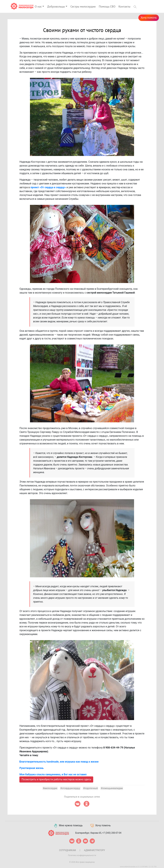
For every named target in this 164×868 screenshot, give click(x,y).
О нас (38, 7)
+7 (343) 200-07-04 (112, 833)
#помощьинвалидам (112, 788)
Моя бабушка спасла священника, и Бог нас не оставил (53, 774)
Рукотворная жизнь (31, 768)
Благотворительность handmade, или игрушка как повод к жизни (59, 762)
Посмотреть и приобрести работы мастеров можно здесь (56, 779)
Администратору (94, 850)
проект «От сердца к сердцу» (48, 187)
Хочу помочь (149, 18)
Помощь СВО (107, 7)
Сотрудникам (68, 850)
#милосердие (50, 788)
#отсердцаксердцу (70, 788)
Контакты (124, 7)
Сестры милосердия (83, 7)
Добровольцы (56, 7)
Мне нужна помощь (68, 826)
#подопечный (90, 788)
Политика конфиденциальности (82, 855)
